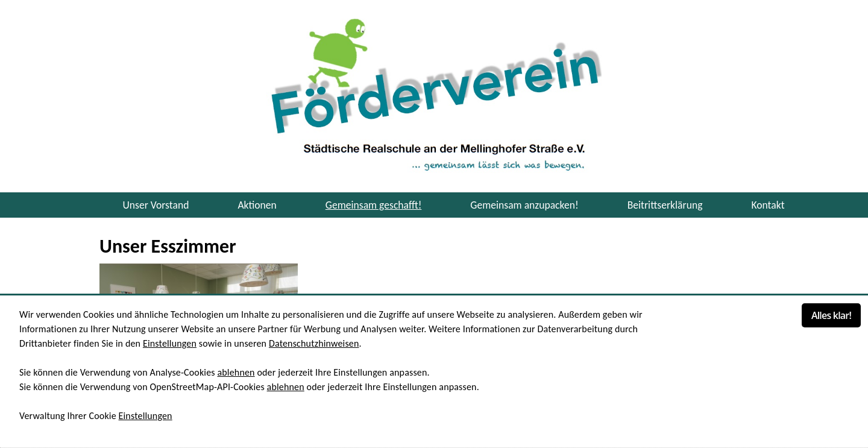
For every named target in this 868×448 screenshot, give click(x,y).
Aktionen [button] (257, 205)
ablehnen (236, 372)
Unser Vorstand (156, 205)
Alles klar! (831, 315)
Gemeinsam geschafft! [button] (374, 205)
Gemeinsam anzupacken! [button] (524, 205)
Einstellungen (170, 343)
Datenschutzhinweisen (314, 343)
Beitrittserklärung (665, 205)
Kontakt (768, 205)
